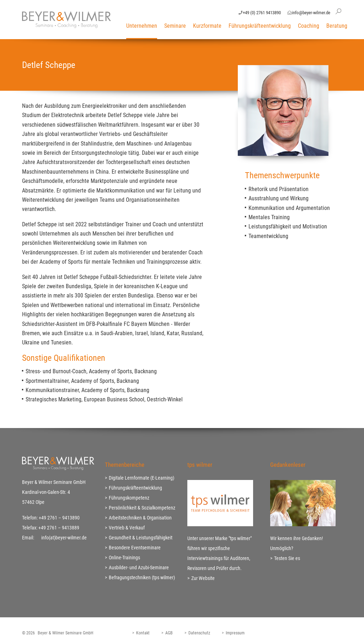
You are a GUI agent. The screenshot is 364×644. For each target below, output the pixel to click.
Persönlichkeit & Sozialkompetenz (142, 508)
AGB (169, 633)
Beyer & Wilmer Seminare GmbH (65, 633)
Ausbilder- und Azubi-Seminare (139, 568)
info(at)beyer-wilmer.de (64, 538)
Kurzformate (207, 26)
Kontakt (143, 633)
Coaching (309, 26)
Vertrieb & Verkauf (127, 528)
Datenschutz (199, 633)
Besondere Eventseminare (135, 548)
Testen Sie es (287, 558)
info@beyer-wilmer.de (311, 13)
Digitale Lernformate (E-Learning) (141, 478)
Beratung (337, 26)
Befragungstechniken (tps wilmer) (142, 577)
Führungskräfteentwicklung (260, 26)
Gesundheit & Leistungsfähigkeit (141, 538)
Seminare (175, 26)
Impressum (235, 633)
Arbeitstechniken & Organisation (140, 518)
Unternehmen (142, 26)
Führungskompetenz (129, 498)
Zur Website (203, 578)
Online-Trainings (124, 558)
